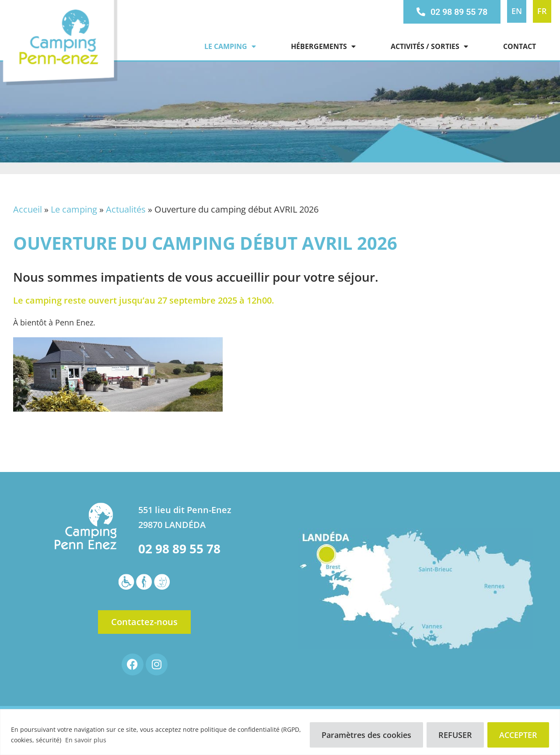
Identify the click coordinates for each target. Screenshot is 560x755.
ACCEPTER (518, 735)
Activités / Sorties (429, 46)
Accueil (28, 209)
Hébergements (323, 46)
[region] (280, 732)
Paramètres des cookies (366, 735)
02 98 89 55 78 (179, 549)
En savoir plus (86, 740)
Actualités (126, 209)
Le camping (230, 46)
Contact (520, 46)
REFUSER (455, 735)
